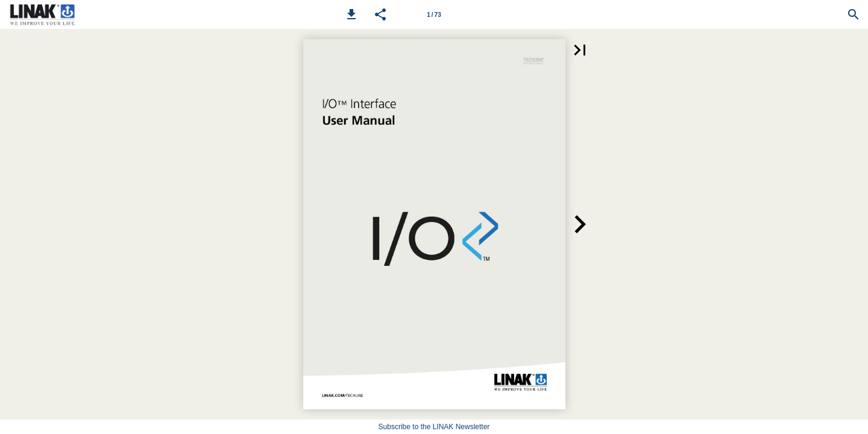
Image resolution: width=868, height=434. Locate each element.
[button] (351, 14)
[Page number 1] (434, 14)
